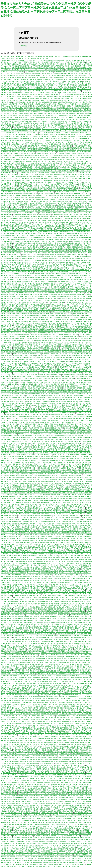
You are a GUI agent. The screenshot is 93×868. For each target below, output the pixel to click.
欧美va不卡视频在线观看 (40, 809)
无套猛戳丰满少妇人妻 (67, 346)
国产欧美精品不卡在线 (44, 215)
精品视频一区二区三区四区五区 (54, 396)
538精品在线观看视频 (13, 394)
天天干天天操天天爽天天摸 (33, 451)
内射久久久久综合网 (66, 239)
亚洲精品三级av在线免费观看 (65, 378)
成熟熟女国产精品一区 (30, 281)
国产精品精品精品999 (60, 735)
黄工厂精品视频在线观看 (15, 420)
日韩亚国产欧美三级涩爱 (61, 758)
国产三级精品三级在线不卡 (27, 735)
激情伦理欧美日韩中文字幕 (61, 213)
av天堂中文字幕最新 (48, 487)
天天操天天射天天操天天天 (77, 62)
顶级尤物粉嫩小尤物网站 (80, 112)
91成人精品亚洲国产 (27, 316)
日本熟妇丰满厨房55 (58, 77)
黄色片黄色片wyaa (40, 289)
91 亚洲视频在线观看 (44, 619)
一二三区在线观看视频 (13, 535)
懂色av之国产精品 (30, 420)
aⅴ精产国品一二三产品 (61, 592)
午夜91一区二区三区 (17, 512)
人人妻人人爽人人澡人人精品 (81, 662)
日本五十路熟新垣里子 (72, 478)
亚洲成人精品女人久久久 (51, 451)
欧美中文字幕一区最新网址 (31, 714)
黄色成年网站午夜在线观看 (12, 455)
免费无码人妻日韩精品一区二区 (71, 647)
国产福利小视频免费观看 (68, 862)
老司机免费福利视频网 (51, 636)
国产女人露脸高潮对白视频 (68, 264)
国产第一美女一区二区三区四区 (48, 154)
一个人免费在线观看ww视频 (71, 569)
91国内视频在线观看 (79, 163)
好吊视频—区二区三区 (10, 409)
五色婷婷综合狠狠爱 (58, 685)
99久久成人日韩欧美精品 (39, 243)
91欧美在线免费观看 (78, 737)
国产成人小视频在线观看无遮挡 (68, 329)
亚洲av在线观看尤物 (52, 803)
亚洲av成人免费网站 (43, 217)
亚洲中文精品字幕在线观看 (40, 106)
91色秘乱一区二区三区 (40, 811)
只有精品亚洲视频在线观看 (29, 342)
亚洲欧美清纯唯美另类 (29, 77)
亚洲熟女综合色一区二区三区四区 (32, 270)
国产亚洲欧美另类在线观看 (44, 314)
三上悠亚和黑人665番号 (24, 302)
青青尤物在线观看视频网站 (60, 611)
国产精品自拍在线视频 (30, 335)
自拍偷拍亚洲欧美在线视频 (19, 782)
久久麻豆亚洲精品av (27, 253)
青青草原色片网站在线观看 (67, 150)
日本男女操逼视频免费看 (55, 392)
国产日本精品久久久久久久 (73, 243)
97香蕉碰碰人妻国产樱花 (63, 449)
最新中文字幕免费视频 (13, 220)
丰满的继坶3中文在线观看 (32, 104)
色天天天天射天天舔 (72, 605)
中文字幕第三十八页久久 (20, 645)
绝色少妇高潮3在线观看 (79, 283)
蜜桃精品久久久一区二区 (74, 817)
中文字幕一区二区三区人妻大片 (48, 779)
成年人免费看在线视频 (8, 453)
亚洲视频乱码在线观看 (76, 260)
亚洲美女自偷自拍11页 (57, 316)
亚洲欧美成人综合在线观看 (77, 845)
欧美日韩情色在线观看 (57, 321)
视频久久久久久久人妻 (28, 788)
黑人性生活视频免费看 (22, 531)
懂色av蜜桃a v (44, 190)
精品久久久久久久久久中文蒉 (52, 197)
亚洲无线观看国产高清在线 (46, 95)
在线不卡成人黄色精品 (42, 135)
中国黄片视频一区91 (27, 135)
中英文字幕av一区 (75, 481)
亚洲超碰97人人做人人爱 (42, 76)
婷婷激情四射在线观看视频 (47, 775)
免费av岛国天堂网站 (18, 767)
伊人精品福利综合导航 (44, 77)
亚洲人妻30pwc (45, 304)
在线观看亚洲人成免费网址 (68, 319)
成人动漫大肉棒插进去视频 (20, 466)
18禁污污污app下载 (50, 203)
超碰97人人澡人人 (13, 211)
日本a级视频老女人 (13, 851)
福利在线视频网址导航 (84, 117)
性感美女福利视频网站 (80, 146)
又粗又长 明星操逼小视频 (14, 556)
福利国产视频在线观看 (64, 861)
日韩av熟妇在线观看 (82, 378)
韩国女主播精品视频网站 (17, 483)
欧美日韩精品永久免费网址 (62, 377)
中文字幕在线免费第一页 (20, 112)
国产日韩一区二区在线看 (64, 590)
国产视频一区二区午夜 (34, 169)
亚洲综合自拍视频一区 (58, 165)
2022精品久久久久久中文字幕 (63, 314)
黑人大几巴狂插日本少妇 (58, 304)
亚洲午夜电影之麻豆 (84, 624)
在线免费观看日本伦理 (10, 434)
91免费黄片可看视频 (60, 506)
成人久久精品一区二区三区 (62, 462)
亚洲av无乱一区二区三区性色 (75, 666)
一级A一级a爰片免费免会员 (36, 754)
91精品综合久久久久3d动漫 (60, 276)
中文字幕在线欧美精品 (84, 537)
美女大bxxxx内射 (20, 615)
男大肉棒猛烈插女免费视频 (49, 573)
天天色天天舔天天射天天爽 (31, 358)
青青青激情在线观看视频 (15, 655)
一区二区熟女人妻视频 (13, 177)
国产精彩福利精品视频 (31, 655)
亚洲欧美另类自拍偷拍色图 (65, 308)
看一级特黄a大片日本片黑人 (74, 64)
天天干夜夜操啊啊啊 (43, 683)
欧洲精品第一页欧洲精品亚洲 (79, 222)
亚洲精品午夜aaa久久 (31, 529)
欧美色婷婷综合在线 (17, 765)
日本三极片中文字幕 (48, 519)
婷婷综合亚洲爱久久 (67, 298)
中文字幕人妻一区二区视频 (31, 260)
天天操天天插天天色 (22, 733)
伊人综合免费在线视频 (45, 584)
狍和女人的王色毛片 (79, 508)
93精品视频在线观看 (32, 190)
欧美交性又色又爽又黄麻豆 (69, 171)
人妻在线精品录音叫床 (78, 716)
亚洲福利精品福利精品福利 (79, 203)
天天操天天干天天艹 (35, 678)
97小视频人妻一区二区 (23, 110)
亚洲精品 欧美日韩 (9, 159)
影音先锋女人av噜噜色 (80, 371)
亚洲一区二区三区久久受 (22, 725)
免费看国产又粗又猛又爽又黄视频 (75, 333)
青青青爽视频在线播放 (49, 169)
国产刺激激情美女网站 (16, 356)
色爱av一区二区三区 (58, 211)
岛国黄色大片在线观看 (52, 257)
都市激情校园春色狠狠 (33, 178)
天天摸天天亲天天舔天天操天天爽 (38, 582)
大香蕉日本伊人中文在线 (28, 436)
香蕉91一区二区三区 (46, 845)
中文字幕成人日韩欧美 (22, 548)
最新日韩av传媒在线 (79, 864)
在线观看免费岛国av (9, 337)
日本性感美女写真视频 (64, 775)
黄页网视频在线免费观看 (27, 217)
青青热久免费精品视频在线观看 (45, 535)
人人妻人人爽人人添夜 (53, 359)
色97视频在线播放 (57, 539)
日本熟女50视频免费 (56, 91)
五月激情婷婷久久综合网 (48, 178)
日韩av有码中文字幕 (73, 468)
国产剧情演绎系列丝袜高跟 (67, 599)
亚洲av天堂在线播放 (46, 468)
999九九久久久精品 (13, 289)
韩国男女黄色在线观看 (17, 188)
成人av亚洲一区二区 (51, 798)
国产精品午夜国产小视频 (12, 544)
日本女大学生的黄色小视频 (54, 100)
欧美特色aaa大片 (41, 266)
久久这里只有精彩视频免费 (55, 830)
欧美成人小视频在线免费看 (41, 173)
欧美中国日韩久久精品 (40, 426)
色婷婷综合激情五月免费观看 (18, 519)
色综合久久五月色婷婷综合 (49, 714)
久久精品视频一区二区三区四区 (78, 655)
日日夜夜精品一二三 (26, 577)
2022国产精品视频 (56, 350)
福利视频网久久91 (44, 398)
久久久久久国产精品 (18, 845)
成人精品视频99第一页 (30, 540)
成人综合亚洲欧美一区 (35, 112)
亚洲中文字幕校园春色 (84, 441)
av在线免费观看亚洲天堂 (75, 680)
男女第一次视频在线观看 (27, 157)
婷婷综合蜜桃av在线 (64, 87)
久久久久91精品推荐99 (35, 598)
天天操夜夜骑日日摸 (44, 815)
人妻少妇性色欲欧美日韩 (45, 455)
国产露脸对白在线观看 (67, 567)
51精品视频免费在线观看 (9, 499)
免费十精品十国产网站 (54, 674)
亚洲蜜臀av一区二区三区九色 (19, 676)
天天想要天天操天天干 (16, 93)
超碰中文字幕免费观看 (27, 81)
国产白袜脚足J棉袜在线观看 (52, 822)
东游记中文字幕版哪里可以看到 (13, 251)
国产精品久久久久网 (59, 502)
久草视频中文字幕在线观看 (25, 76)
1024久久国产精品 (79, 127)
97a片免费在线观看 (18, 340)
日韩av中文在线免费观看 (35, 150)
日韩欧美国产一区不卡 (52, 93)
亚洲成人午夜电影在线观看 (58, 390)
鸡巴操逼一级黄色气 (55, 190)
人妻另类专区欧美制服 (31, 634)
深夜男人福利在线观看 (35, 476)
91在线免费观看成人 (32, 367)
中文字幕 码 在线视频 (55, 769)
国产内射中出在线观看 (22, 415)
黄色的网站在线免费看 (27, 497)
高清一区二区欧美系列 (69, 432)
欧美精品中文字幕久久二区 (35, 346)
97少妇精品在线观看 (7, 859)
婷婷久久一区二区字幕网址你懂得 (22, 840)
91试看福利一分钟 (69, 268)
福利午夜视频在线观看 (46, 207)
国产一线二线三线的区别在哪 (54, 224)
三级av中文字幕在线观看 (49, 277)
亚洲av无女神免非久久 (22, 636)
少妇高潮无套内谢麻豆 (32, 72)
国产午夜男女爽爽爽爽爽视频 (21, 68)
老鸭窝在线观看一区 (39, 384)
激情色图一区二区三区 (25, 434)
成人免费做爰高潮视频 (84, 687)
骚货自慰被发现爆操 (30, 510)
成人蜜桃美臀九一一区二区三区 (29, 605)
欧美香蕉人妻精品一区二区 (9, 832)
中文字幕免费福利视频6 (81, 108)
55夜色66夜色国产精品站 (47, 634)
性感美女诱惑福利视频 (67, 695)
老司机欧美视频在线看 (39, 337)
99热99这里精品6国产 (76, 276)
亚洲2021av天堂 (76, 186)
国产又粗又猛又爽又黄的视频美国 (51, 201)
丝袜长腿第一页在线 (27, 428)
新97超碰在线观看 (13, 184)
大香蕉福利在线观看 (43, 478)
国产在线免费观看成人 (71, 445)
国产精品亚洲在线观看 (50, 441)
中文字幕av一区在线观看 (43, 630)
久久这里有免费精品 (7, 678)
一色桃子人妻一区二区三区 (56, 699)
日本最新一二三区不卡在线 (9, 218)
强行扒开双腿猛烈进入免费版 (17, 150)
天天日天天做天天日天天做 (79, 323)
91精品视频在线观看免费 (64, 668)
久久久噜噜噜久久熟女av (61, 615)
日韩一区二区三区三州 (79, 116)
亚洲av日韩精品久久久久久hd (75, 159)
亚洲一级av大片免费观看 (24, 809)
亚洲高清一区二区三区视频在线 (30, 704)
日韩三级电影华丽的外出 (42, 380)
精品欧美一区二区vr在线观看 (63, 331)
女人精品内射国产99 (44, 617)
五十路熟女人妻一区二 (51, 148)
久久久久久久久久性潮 (36, 645)
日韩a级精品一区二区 (60, 697)
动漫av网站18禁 (64, 148)
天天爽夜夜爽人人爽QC (27, 79)
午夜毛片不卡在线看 (46, 765)
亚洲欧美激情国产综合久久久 (68, 300)
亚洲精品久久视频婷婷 (20, 354)
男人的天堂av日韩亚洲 (65, 384)
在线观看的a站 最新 (15, 260)
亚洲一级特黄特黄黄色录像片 (61, 760)
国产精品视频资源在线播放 (59, 601)
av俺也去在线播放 (66, 60)
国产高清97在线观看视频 (47, 373)
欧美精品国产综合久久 (30, 207)
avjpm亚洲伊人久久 (16, 207)
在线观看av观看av (46, 358)
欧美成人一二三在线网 (38, 60)
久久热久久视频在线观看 (44, 843)
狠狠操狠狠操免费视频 (38, 712)
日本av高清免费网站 (27, 413)
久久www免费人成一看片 (28, 236)
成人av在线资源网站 (62, 476)
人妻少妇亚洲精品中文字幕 (52, 352)
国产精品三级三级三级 (84, 847)
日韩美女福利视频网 (67, 460)
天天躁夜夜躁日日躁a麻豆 (19, 129)
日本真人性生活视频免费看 (35, 396)
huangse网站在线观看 (64, 662)
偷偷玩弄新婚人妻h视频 (57, 306)
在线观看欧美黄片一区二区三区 (46, 152)
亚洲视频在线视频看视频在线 (81, 247)
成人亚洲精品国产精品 (70, 624)
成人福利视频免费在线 (43, 611)
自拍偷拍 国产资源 (38, 859)
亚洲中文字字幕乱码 (14, 601)
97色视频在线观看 (57, 220)
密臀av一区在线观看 (70, 552)
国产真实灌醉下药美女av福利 (28, 279)
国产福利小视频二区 (69, 201)
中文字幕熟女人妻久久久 (83, 399)
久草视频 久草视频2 (72, 453)
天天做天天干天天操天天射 (80, 678)
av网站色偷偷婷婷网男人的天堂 (24, 119)
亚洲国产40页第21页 (78, 87)
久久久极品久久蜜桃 (33, 615)
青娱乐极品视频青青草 (35, 209)
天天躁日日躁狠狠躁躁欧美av (14, 125)
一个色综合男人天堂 (15, 481)
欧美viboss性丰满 (78, 367)
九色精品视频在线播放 (25, 167)
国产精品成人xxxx (56, 217)
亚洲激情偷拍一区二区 (43, 539)
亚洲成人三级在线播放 (33, 514)
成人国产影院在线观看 (71, 809)
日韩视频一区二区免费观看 (47, 230)
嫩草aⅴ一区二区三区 (14, 647)
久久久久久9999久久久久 (14, 540)
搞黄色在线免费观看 (68, 739)
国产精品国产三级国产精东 (51, 489)
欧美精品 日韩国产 (41, 413)
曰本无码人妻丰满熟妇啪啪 (83, 98)
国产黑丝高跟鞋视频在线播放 (73, 561)
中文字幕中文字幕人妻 (17, 756)
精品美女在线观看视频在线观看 (72, 350)
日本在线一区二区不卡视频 (77, 66)
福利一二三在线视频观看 (56, 338)
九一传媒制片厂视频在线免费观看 (65, 236)
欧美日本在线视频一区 (57, 340)
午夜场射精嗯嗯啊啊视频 (39, 659)
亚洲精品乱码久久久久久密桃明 (34, 93)
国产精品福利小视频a (14, 77)
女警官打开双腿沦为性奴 (40, 306)
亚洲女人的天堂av (30, 356)
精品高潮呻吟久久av (24, 800)
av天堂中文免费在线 (50, 255)
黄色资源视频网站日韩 (41, 841)
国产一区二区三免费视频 (41, 249)
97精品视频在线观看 (67, 828)
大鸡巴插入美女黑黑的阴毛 (63, 523)
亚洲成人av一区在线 (81, 291)
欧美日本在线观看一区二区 (27, 565)
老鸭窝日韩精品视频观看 (82, 580)
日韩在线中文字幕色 (80, 723)
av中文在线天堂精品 (51, 596)
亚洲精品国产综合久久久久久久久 (62, 371)
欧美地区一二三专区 (61, 62)
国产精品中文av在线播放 (17, 323)
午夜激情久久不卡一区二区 (65, 104)
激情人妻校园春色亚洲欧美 (30, 177)
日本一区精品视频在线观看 (12, 788)
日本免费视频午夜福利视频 (25, 453)
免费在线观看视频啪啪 (85, 319)
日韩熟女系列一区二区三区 (59, 834)
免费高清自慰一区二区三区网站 (41, 196)
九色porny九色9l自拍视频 (43, 276)
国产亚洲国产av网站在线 (30, 641)
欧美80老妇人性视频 (22, 857)
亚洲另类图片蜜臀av (55, 750)
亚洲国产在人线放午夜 (64, 344)
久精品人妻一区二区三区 (73, 693)
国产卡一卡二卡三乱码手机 (16, 674)
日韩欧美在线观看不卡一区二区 (13, 104)
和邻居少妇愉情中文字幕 (17, 571)
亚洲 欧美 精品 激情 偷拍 (38, 98)
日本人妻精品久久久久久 (84, 430)
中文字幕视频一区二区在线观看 (74, 142)
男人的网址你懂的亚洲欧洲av (64, 291)
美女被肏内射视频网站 (19, 182)
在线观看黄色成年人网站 (12, 137)
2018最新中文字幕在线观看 (73, 289)
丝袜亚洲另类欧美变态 (65, 138)
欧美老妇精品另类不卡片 (44, 565)
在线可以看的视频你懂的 (74, 434)
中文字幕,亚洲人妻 (41, 253)
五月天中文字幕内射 (68, 826)
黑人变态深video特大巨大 (47, 485)
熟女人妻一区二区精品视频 (41, 680)
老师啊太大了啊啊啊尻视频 (69, 274)
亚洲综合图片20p (69, 157)
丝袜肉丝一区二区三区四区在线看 (14, 864)
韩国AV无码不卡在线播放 (70, 407)
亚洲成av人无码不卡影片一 (63, 853)
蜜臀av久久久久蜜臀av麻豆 (55, 620)
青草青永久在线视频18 (43, 165)
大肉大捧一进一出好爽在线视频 (28, 329)
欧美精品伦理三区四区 (16, 108)
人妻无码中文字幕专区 (58, 79)
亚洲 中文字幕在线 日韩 (80, 226)
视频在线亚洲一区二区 (64, 178)
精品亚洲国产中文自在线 (48, 308)
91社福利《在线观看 (56, 771)
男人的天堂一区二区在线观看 (73, 466)
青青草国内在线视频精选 (66, 140)
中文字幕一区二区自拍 (76, 584)
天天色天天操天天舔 (32, 373)
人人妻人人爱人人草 (66, 720)
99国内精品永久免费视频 (14, 245)
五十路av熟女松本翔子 (75, 175)
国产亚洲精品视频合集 (66, 636)
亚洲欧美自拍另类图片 (8, 660)
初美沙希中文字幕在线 (66, 232)
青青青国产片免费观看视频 (40, 218)
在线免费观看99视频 (37, 239)
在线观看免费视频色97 (56, 411)
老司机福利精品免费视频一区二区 (39, 371)
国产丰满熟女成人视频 (48, 378)
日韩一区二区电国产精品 (46, 251)
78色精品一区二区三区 (38, 407)
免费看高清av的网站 (30, 114)
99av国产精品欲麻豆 (14, 439)
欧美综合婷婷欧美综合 (23, 239)
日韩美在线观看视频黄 (80, 85)
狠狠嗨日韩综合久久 (11, 167)
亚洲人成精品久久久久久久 (45, 643)
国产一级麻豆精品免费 (81, 281)
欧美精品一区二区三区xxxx (17, 318)
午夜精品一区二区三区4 (40, 142)
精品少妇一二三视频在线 (46, 226)
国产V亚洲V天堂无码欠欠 (72, 100)
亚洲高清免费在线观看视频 (67, 500)
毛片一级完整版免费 (56, 268)
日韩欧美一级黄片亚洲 (45, 295)
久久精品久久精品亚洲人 (33, 96)
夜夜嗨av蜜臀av (43, 335)
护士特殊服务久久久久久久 (55, 333)
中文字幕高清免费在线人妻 (69, 348)
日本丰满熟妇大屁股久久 (79, 485)
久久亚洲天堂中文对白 (22, 98)
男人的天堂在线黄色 (22, 666)
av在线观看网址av (16, 241)
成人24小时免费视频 (79, 138)
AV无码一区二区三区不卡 (46, 192)
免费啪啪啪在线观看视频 (46, 331)
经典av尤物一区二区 (49, 283)
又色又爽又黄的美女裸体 (69, 228)
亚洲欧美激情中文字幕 (50, 613)
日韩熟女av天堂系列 (24, 550)
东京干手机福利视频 (26, 620)
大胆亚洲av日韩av (48, 622)
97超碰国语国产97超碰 (54, 687)
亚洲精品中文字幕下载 (66, 855)
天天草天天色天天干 (40, 620)
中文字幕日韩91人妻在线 (24, 249)
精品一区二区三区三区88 (61, 455)
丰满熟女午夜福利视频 (70, 253)
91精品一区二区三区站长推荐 (16, 731)
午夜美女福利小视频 (21, 476)
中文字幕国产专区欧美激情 (49, 571)
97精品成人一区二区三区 (32, 580)
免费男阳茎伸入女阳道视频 (78, 177)
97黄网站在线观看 (85, 497)
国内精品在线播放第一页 (11, 152)
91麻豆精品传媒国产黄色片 (65, 634)
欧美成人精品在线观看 (30, 697)
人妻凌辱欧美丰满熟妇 (39, 550)
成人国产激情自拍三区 (10, 186)
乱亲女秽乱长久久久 (75, 439)
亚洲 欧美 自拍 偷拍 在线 (13, 449)
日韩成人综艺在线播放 (20, 116)
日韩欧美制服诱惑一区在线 (56, 70)
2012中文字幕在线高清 (19, 723)
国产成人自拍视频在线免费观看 (25, 727)
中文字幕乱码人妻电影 (53, 123)
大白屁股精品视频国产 (57, 478)
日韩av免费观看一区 (30, 592)
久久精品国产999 (71, 77)
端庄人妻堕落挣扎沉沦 (82, 598)
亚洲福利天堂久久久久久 (9, 443)
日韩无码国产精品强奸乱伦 (54, 318)
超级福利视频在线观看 (16, 580)
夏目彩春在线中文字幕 (50, 116)
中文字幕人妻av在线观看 (56, 786)
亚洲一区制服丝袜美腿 (12, 390)
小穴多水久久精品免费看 (12, 695)
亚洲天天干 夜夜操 (52, 98)
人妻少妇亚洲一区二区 (10, 773)
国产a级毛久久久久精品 (36, 460)
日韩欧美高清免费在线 (8, 249)
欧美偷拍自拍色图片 (21, 651)
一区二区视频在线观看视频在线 (56, 464)
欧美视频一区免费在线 (13, 270)
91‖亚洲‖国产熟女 (59, 605)
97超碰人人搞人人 (84, 300)
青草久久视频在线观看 (73, 382)
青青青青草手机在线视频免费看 (56, 386)
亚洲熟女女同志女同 (26, 338)
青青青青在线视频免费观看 (13, 641)
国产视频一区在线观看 (23, 100)
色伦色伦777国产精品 (8, 662)
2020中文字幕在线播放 (54, 253)
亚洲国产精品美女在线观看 (12, 253)
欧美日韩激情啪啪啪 (74, 95)
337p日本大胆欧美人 (7, 495)
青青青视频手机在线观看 (15, 742)
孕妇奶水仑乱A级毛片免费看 (53, 112)
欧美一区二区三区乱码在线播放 (13, 622)
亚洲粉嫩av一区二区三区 (9, 689)
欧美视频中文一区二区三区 (28, 817)
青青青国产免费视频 (75, 131)
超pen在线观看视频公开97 (77, 731)
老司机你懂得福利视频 (53, 546)
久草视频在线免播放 (9, 133)
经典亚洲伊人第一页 (83, 413)
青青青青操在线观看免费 (34, 822)
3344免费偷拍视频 (43, 626)
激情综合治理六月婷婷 (16, 468)
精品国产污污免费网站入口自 (62, 272)
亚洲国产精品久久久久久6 (23, 599)
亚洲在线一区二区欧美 (78, 487)
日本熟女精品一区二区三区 (45, 356)
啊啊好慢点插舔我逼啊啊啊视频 (63, 295)
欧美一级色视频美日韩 (64, 603)
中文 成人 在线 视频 (78, 470)
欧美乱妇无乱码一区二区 (11, 79)
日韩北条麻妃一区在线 (42, 81)
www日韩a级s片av (49, 476)
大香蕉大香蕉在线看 (56, 249)
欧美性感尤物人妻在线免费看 (67, 441)
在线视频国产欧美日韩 (30, 447)
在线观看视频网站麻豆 (72, 234)
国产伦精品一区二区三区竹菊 (70, 577)
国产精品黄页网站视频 (59, 196)
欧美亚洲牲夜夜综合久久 (66, 798)
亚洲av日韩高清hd (14, 144)
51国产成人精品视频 (41, 258)
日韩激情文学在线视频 (57, 824)
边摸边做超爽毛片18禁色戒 (12, 156)
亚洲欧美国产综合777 (54, 266)
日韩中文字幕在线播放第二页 (74, 550)
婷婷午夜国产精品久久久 (80, 668)
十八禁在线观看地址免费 (82, 295)
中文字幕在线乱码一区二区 (72, 91)
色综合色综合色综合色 (80, 314)
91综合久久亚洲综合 (80, 262)
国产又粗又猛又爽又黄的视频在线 (27, 133)
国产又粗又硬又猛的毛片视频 (33, 613)
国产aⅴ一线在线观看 (27, 220)
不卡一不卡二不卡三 (26, 70)
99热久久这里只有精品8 (12, 266)
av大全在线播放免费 (12, 693)
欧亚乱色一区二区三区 (74, 681)
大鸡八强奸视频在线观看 (77, 746)
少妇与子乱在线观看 (73, 554)
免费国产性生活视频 (77, 133)
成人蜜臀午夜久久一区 (59, 617)
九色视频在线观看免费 (81, 636)
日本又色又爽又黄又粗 (28, 718)
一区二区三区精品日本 (55, 325)
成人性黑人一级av (19, 527)
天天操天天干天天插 (7, 588)
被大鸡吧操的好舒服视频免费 (41, 312)
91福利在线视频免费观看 (42, 559)
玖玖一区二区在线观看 (23, 333)
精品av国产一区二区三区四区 (30, 144)
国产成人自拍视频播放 (54, 676)
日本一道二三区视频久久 (35, 300)
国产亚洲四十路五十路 (57, 398)
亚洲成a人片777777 (30, 175)
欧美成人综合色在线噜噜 (38, 171)
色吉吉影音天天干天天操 (75, 735)
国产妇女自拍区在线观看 (46, 62)
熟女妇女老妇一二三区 (58, 420)
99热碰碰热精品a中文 (74, 426)
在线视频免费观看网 (35, 197)
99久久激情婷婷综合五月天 (22, 127)
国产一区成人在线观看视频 (31, 590)
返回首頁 (24, 46)
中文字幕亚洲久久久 (46, 575)
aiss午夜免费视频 (51, 384)
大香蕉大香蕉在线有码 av (47, 439)
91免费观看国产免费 (67, 399)
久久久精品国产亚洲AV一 (21, 199)
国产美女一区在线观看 (73, 76)
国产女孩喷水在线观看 (64, 255)
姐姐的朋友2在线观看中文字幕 (72, 653)
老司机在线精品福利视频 (21, 171)
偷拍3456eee (79, 110)
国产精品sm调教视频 (65, 571)
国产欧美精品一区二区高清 (37, 64)
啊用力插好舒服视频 (35, 594)
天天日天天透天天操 (36, 87)
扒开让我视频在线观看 (49, 96)
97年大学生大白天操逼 (29, 455)
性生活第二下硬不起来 (62, 763)
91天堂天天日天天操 (9, 780)
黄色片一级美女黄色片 (58, 119)
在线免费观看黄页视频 (8, 401)
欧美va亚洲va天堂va (42, 121)
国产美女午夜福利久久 (43, 790)
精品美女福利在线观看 (35, 89)
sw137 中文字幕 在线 (75, 215)
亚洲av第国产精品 (78, 60)
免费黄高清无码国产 (28, 601)
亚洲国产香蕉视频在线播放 (38, 466)
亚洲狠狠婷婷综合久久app (38, 670)
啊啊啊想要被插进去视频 (35, 228)
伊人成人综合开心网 (21, 371)
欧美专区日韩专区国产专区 (9, 279)
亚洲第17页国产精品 (47, 72)
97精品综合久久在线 (22, 740)
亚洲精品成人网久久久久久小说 (17, 319)
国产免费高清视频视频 (13, 91)
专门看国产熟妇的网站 (75, 622)
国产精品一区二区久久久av (71, 769)
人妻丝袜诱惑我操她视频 (82, 451)
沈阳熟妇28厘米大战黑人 (20, 64)
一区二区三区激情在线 (84, 325)
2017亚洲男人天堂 (39, 546)
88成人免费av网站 (6, 805)
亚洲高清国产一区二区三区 (13, 861)
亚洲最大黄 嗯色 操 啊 (72, 702)
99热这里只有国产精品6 (16, 344)
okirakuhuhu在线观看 (79, 178)
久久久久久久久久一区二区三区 (54, 209)
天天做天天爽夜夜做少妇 (83, 739)
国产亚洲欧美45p (78, 418)
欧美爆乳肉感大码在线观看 (73, 361)
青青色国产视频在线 (58, 702)
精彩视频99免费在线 (62, 199)
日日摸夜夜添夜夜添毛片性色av (32, 85)
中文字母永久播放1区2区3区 (51, 647)
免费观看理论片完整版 (72, 211)
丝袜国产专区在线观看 (43, 493)
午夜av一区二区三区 (64, 169)
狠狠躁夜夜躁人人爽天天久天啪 (66, 632)
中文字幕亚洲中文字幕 (57, 81)
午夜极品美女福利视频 (74, 304)
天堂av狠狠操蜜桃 (9, 377)
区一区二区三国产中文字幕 (15, 175)
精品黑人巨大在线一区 (83, 352)
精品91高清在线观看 (48, 594)
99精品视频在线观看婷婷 (79, 377)
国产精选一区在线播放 (39, 74)
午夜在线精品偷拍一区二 (41, 390)
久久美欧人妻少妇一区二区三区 (43, 506)
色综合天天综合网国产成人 (49, 580)
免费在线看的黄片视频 (58, 76)
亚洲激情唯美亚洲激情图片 (65, 281)
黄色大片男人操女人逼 (18, 146)
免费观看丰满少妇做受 (66, 127)
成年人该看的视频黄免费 (29, 422)
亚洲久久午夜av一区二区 (45, 161)
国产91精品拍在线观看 (45, 114)
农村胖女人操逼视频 (64, 96)
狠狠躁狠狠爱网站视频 (48, 344)
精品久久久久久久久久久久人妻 (34, 125)
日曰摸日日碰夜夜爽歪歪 (56, 609)
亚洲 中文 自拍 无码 (33, 264)
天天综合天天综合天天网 (43, 220)
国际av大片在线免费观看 (27, 152)
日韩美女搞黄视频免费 (48, 607)
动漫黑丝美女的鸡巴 (61, 251)
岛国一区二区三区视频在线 (23, 142)
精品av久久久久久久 (77, 213)
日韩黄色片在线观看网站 (14, 314)
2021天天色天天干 (29, 681)
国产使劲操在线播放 (73, 617)
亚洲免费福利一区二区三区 (69, 257)
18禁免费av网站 (26, 821)
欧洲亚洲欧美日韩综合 (75, 196)
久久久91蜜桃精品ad (65, 733)
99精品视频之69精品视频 (65, 205)
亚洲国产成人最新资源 (72, 396)
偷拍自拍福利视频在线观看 (79, 483)
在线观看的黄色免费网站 (54, 740)
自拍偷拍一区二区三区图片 (25, 579)
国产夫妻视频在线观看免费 (34, 203)
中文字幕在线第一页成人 (11, 405)
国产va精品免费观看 (29, 121)
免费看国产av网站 (46, 704)
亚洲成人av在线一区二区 (38, 740)
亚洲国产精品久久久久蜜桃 (28, 154)
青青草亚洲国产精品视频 (13, 192)
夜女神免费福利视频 (33, 638)
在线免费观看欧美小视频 (12, 506)
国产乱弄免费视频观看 (43, 66)
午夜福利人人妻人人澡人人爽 (73, 539)
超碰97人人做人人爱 (7, 664)
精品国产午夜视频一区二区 (64, 354)
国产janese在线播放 (71, 588)
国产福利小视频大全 (79, 807)
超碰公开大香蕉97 (69, 173)
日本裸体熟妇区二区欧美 (47, 668)
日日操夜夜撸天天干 (52, 504)
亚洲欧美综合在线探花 (53, 866)
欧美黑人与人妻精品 (46, 177)
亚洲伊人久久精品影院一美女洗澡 (59, 293)
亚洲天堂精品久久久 (38, 780)
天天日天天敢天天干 (33, 146)
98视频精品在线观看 (69, 89)
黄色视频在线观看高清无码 (13, 131)
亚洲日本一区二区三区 (54, 712)
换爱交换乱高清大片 (46, 502)
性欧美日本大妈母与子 (73, 700)
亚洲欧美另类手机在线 (39, 302)
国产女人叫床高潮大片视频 (75, 165)
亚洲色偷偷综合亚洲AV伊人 (15, 291)
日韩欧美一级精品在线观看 (16, 96)
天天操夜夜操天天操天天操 (82, 277)
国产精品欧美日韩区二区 (18, 457)
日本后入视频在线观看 (49, 864)
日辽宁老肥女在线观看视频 (51, 348)
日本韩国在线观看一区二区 (56, 159)
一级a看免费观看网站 (82, 74)
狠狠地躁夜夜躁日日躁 (80, 207)
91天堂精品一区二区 (18, 862)
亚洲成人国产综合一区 (23, 712)
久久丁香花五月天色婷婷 (35, 148)
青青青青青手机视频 (14, 493)
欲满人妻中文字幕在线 (19, 403)
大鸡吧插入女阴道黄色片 (82, 649)
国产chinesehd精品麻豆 (30, 398)
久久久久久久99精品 (85, 306)
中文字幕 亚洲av (26, 533)
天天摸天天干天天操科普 (29, 807)
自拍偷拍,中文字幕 (44, 554)
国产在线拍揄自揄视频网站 (74, 70)
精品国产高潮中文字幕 (60, 704)
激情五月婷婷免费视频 (27, 394)
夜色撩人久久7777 (61, 95)
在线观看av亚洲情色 (74, 356)
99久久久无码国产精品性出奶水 (14, 752)
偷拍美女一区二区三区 (12, 70)
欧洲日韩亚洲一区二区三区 (48, 483)
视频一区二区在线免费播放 (49, 144)
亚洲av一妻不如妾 (49, 199)
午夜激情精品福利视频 (49, 649)
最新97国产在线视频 (29, 478)
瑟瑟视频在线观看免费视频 (52, 363)
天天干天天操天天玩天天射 (44, 516)
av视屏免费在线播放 (53, 60)
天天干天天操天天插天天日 (67, 117)
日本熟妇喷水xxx (67, 197)
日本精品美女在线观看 (14, 95)
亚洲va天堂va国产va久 (11, 157)
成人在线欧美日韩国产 (23, 159)
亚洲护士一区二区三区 (30, 131)
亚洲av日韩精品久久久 (21, 197)
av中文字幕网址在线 (40, 474)
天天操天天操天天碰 (35, 102)
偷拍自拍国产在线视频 (46, 279)
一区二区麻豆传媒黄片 (24, 780)
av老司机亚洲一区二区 (69, 687)
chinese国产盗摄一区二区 (50, 847)
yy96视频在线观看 (12, 384)
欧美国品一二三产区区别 (60, 342)
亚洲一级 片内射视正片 (13, 702)
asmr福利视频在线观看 (56, 157)
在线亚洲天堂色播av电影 (71, 318)
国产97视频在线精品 (7, 727)
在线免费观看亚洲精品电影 (63, 226)
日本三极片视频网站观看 (18, 169)
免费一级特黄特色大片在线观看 (33, 556)
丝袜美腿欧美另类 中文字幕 (13, 653)
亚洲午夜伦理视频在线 (34, 628)
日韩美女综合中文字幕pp (25, 272)
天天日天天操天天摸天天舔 (19, 491)
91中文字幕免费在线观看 (82, 230)
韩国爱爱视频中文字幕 (54, 458)
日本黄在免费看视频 (78, 619)
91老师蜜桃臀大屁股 (50, 180)
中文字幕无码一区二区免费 (48, 237)
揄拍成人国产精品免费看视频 (61, 137)
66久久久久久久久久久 (44, 137)
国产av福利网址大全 (77, 518)
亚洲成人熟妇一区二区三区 (40, 369)
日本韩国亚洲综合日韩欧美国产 (66, 521)
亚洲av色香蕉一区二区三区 (65, 230)
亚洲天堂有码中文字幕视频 (32, 418)
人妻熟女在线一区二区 (29, 771)
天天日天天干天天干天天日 (50, 129)
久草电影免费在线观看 (66, 580)
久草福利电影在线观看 (47, 146)
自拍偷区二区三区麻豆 (14, 262)
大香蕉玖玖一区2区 (43, 771)
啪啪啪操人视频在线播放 (38, 672)
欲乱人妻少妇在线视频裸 (30, 853)
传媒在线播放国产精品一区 (30, 449)
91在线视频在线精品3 (38, 100)
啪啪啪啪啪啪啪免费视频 (77, 611)
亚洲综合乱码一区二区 (43, 394)
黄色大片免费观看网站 (23, 196)
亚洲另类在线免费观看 (54, 110)
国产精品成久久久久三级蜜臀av (19, 411)
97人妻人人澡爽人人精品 (11, 81)
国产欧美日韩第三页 (27, 91)
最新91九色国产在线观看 (73, 321)
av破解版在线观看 (37, 363)
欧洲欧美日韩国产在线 (56, 542)
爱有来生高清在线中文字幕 (81, 401)
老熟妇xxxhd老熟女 (19, 277)
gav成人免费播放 (40, 123)
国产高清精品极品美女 (57, 533)
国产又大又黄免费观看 (66, 628)
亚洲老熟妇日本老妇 (62, 746)
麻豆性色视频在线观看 (27, 851)
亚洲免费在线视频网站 (33, 277)
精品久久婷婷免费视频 (23, 659)
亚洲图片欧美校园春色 (30, 62)
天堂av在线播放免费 (69, 676)
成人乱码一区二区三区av (72, 380)
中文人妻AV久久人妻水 (65, 277)
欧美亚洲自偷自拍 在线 (20, 102)
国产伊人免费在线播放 (22, 798)
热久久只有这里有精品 (72, 683)
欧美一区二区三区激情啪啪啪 (82, 152)
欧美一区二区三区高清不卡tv (56, 640)
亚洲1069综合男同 (52, 725)
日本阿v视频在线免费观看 (50, 401)
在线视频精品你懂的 (84, 803)
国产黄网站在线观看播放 (32, 108)
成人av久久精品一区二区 (58, 706)
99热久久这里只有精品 (13, 237)
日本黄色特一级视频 (32, 213)
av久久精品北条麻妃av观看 (26, 462)
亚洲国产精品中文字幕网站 (31, 365)
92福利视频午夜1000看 (31, 502)
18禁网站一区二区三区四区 (64, 146)
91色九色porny (83, 386)
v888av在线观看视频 (24, 106)
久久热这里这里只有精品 (48, 365)
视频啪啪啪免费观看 (38, 430)
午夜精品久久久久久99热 (9, 462)
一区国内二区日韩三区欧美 (45, 523)
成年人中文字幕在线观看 (24, 680)
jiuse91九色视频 (27, 222)
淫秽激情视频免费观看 (22, 458)
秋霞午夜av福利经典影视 (17, 161)
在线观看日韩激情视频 (37, 666)
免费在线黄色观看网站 (51, 150)
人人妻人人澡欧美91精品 (77, 773)
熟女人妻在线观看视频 (66, 144)
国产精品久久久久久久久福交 (43, 434)
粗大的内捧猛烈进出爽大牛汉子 (37, 699)
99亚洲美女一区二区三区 (41, 588)
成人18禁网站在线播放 (43, 79)
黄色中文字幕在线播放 (14, 62)
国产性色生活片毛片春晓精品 (63, 767)
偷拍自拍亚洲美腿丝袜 (8, 460)
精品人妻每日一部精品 (46, 767)
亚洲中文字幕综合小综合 (56, 243)
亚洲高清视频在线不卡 (20, 232)
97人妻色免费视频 (55, 548)
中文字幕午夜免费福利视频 (37, 491)
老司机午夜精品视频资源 (57, 453)
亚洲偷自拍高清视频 (12, 217)
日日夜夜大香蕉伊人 (56, 173)
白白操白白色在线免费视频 (82, 298)
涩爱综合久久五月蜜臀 (42, 569)
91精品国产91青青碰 (84, 217)
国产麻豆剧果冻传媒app (34, 399)
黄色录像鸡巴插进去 (67, 782)
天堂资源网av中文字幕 (43, 788)
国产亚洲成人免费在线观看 (76, 72)
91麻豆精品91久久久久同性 (33, 622)
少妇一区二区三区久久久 (77, 777)
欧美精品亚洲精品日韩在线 (78, 114)
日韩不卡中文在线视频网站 (76, 287)
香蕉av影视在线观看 (66, 418)
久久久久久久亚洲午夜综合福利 (28, 409)
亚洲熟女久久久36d (51, 140)
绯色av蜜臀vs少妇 (25, 363)
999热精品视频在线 (50, 270)
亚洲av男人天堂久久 (27, 276)
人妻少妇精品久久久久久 (29, 192)
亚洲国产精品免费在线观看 (12, 85)
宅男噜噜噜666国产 (63, 180)
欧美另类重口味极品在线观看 (63, 207)
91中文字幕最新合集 (42, 405)
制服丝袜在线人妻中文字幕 (45, 236)
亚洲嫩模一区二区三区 (23, 312)
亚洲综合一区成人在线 (60, 575)
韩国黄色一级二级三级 (56, 68)
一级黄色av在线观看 (9, 579)
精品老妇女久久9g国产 (43, 119)
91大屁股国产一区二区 (42, 91)
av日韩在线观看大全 (80, 232)
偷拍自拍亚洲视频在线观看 (27, 424)
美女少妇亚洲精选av (75, 575)
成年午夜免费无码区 (77, 535)
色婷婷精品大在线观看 (63, 373)
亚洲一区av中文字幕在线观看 (46, 186)
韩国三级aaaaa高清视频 (40, 293)
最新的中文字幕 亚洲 (40, 382)
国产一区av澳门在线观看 (14, 222)
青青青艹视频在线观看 (12, 226)
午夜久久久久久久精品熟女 (37, 495)
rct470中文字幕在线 (20, 148)
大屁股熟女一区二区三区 (66, 598)
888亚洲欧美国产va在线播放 (30, 156)
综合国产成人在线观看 (72, 620)
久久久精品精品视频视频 (64, 102)
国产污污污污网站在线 (8, 327)
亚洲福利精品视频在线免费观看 (25, 165)
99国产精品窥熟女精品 (35, 500)
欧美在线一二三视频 (57, 361)
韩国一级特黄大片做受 (61, 260)
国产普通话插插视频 (51, 733)
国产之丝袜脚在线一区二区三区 (11, 308)
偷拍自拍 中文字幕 (18, 847)
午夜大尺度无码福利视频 (57, 106)
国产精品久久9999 (77, 519)
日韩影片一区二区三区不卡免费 (32, 255)
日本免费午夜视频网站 (82, 346)
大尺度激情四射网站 (12, 338)
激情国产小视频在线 (38, 298)
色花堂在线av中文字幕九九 (19, 89)
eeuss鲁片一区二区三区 (15, 714)
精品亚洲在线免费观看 (14, 194)
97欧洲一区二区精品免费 (67, 725)
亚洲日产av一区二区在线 (29, 230)
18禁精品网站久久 (28, 123)
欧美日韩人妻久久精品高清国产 (18, 392)
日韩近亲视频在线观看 (71, 135)
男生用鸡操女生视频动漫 (14, 138)
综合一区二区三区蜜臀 (19, 228)
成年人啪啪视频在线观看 (36, 651)
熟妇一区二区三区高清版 (22, 298)
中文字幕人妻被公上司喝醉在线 (13, 554)
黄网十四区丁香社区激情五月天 (20, 430)
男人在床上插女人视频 (45, 817)
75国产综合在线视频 (66, 163)
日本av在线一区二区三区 (39, 234)
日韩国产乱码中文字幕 (46, 310)
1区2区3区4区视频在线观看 (80, 607)
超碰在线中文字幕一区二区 (70, 123)
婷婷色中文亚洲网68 (77, 615)
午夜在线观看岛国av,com (48, 108)
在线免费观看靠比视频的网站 (60, 721)
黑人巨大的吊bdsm (66, 491)
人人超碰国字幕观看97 (59, 493)
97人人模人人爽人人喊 (48, 508)
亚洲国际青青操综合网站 (20, 285)
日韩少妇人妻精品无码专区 (27, 186)
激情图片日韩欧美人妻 (30, 838)
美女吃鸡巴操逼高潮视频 (72, 436)
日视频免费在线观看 (59, 434)
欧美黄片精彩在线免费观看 (17, 699)
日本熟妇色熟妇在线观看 (59, 287)
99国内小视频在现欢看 (33, 571)
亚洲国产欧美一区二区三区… (39, 411)
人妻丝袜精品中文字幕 (29, 702)
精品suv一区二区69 (80, 144)
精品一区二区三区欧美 (60, 845)
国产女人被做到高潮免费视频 (59, 222)
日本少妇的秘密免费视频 (82, 525)
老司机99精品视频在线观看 (61, 558)
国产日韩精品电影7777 (72, 121)
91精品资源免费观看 (46, 605)
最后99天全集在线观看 (28, 683)
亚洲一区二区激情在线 (19, 508)
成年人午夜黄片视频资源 (74, 409)
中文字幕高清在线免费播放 (82, 720)
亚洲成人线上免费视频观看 (54, 660)
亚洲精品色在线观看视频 (73, 744)
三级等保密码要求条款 (45, 131)
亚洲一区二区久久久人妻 (61, 177)
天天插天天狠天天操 (53, 491)
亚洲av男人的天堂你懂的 (13, 287)
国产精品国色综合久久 (48, 590)
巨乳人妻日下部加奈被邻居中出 (61, 327)
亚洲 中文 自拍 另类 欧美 (9, 106)
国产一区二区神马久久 (10, 329)
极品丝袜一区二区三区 (24, 337)
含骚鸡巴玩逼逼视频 (81, 338)
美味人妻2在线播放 (64, 613)
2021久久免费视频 (13, 83)
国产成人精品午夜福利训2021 (77, 417)
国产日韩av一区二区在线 (45, 262)
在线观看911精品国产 (44, 700)
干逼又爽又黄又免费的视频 (80, 603)
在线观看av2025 (72, 792)
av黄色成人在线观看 (80, 297)
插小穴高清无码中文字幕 (30, 194)
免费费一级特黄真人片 (28, 493)
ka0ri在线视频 (63, 596)
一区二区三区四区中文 (22, 87)
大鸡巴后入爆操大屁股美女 (44, 462)
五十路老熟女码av (37, 127)
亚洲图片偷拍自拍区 (14, 135)
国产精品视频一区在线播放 (55, 64)
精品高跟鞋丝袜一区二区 (73, 516)
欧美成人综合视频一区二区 (52, 403)
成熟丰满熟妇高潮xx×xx (47, 763)
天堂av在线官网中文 (59, 188)
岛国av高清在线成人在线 (80, 241)
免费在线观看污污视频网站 (65, 194)
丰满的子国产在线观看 (75, 851)
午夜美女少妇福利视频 (58, 788)
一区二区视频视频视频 (23, 660)
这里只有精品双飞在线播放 (22, 609)
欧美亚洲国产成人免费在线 (69, 359)
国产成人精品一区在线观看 (74, 479)
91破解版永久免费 (19, 215)
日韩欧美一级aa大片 (75, 394)
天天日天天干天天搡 (15, 563)
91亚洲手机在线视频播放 (77, 369)
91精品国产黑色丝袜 (73, 188)
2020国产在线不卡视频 (48, 104)
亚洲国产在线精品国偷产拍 (31, 861)
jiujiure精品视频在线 (77, 279)
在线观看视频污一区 (70, 424)
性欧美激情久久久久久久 (50, 723)
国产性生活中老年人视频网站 (17, 386)
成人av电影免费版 (72, 386)
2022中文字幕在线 (60, 409)
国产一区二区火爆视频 (83, 676)
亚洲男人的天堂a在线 (19, 558)
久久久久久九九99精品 (50, 247)
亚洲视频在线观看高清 (68, 74)
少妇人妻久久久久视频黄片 (12, 523)
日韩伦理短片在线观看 (65, 796)
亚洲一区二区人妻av (35, 519)
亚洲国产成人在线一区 (75, 182)
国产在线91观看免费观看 (80, 748)
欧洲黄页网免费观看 (15, 335)
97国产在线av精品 (28, 824)
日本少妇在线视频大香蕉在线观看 (21, 293)
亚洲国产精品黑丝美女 (50, 85)
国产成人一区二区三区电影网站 (32, 647)
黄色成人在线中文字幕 (28, 843)
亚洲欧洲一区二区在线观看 (22, 325)
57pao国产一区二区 (32, 767)
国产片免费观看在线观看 (39, 769)
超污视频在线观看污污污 (73, 218)
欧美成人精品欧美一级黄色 (70, 626)
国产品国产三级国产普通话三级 (52, 457)
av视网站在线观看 (34, 378)
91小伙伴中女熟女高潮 (30, 760)
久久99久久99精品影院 (51, 300)
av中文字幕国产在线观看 (73, 689)
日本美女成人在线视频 (8, 60)
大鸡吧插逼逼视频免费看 (50, 245)
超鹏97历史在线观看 (53, 74)
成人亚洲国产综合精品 (72, 209)
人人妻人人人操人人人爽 (82, 828)
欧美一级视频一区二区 (12, 236)
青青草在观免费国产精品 (41, 693)
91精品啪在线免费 (17, 114)
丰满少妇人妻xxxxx (45, 685)
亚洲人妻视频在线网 (37, 199)
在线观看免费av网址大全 (64, 270)
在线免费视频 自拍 (72, 493)
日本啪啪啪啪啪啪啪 (11, 550)
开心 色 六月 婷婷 (65, 470)
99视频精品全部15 (55, 841)
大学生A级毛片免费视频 (71, 249)
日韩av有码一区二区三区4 (57, 258)
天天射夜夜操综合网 (52, 754)
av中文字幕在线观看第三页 (59, 417)
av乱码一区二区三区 (73, 447)
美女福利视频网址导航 (42, 824)
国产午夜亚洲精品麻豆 (10, 173)
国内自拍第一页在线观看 (26, 258)
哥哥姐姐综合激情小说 (23, 60)
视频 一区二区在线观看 (80, 571)
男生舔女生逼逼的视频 (34, 348)
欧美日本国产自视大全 (17, 603)
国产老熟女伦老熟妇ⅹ (74, 563)
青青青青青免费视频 (30, 742)
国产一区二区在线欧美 (45, 510)
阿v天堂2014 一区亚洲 (13, 438)
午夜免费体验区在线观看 (65, 108)
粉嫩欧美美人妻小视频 (69, 217)
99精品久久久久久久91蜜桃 (30, 237)
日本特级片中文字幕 (35, 354)
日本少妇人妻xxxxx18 (56, 809)
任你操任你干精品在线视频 (12, 230)
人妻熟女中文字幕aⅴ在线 (55, 337)
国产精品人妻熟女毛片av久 (74, 81)
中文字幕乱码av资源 (63, 203)
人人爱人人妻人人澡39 (27, 211)
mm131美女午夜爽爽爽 (25, 382)
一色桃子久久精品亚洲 (72, 786)
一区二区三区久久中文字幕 (29, 297)
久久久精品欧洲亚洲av (35, 116)
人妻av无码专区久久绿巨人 (75, 167)
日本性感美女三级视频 (14, 123)
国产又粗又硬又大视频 (27, 569)
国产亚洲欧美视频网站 (77, 838)
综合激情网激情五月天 (74, 390)
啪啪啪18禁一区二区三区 (36, 140)
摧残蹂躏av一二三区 (65, 247)
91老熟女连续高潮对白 (63, 716)
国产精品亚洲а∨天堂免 (42, 316)
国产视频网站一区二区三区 (30, 201)
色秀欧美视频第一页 (51, 285)
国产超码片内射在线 (24, 321)
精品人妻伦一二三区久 (54, 413)
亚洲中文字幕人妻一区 (74, 630)
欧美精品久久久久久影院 (17, 737)
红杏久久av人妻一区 (53, 171)
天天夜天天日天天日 (77, 192)
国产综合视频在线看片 (76, 601)
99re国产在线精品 (24, 218)
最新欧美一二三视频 (27, 163)
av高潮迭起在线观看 (42, 340)
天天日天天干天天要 (40, 70)
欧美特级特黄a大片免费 (54, 472)
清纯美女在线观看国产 (38, 443)
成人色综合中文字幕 (65, 116)
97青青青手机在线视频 (72, 340)
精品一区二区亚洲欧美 (62, 192)
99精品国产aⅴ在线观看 (24, 74)
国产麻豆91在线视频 (44, 744)
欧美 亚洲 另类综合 (78, 462)
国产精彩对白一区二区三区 (74, 398)
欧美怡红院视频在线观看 (64, 761)
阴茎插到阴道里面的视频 (35, 403)
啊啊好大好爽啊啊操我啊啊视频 (37, 786)
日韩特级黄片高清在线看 (38, 117)
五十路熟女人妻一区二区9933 (15, 203)
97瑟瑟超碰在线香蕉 (74, 251)
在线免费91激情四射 (7, 432)
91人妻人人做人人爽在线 (82, 194)
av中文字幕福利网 (31, 188)
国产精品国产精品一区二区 (9, 539)
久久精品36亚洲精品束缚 (18, 264)
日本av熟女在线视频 (7, 119)
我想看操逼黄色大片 (25, 306)
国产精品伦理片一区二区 (42, 428)
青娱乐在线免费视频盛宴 (24, 327)
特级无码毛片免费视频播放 (51, 399)
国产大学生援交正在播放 (15, 529)
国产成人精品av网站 (19, 638)
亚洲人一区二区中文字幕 (18, 573)
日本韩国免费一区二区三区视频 (33, 138)
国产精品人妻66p (30, 340)
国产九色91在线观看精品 (45, 592)
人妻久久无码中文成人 (66, 98)
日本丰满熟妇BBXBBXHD (11, 342)
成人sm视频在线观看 (25, 384)
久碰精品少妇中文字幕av (50, 628)
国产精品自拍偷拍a (72, 79)
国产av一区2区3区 (19, 373)
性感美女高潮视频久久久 (61, 114)
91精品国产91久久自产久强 (68, 504)
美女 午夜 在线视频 (34, 319)
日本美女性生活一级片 (43, 420)
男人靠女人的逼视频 (11, 575)
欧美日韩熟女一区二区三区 (43, 272)
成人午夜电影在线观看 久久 (68, 156)
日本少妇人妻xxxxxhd (50, 87)
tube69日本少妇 (15, 718)
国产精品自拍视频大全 (14, 552)
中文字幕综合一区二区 (14, 567)
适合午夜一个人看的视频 (38, 458)
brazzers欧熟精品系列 (18, 359)
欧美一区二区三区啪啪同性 (41, 350)
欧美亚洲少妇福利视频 (31, 765)
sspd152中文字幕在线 (53, 828)
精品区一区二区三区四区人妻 (50, 264)
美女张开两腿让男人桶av (53, 375)
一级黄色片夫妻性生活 (54, 407)
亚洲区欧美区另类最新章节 (30, 439)
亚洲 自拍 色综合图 (42, 157)
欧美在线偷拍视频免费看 (61, 279)
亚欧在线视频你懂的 (11, 382)
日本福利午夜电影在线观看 (78, 529)
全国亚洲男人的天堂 (78, 293)
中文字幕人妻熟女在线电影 (55, 289)
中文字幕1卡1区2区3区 (78, 765)
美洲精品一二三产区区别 (62, 133)
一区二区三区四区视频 (65, 85)
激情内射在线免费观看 (24, 350)
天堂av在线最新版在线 (46, 697)
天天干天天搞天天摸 (15, 66)
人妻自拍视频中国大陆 (16, 748)
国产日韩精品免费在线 (38, 274)
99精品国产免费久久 (24, 443)
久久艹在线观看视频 (44, 527)
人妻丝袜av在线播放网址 (19, 140)
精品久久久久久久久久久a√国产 (20, 369)
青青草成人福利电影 (51, 531)
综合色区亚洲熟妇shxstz (56, 218)
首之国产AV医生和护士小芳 (48, 329)
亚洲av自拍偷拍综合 (15, 478)
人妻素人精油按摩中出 (70, 190)
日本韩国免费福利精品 (10, 735)
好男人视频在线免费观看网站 (10, 297)
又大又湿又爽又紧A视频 (35, 247)
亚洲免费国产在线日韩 (29, 137)
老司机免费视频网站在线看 (69, 129)
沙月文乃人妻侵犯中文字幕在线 (71, 266)
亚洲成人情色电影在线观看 (9, 426)
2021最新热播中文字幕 (14, 365)
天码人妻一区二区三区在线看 (73, 220)
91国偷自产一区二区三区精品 (75, 106)
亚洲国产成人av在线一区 (42, 287)
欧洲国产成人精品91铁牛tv (67, 645)
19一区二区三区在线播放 (16, 72)
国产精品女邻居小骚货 (8, 100)
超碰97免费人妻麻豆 (46, 182)
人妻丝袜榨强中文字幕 (77, 199)
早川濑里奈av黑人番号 (37, 733)
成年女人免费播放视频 (53, 415)
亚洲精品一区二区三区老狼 (12, 843)
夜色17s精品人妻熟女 (12, 428)
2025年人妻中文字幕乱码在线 (56, 83)
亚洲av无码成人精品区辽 (15, 746)
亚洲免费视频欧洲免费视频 (77, 592)
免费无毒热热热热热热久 (39, 710)
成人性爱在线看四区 (54, 811)
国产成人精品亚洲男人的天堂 (59, 369)
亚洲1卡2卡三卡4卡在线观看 (80, 638)
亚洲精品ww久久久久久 (13, 413)
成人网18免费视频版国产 (33, 489)
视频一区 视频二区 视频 (29, 331)
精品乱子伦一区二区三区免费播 (20, 234)
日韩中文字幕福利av (45, 689)
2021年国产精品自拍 (11, 518)
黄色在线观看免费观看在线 (14, 352)
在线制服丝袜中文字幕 (8, 626)
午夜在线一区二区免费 (20, 378)
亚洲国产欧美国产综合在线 (57, 167)
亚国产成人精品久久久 (56, 142)
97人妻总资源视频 (52, 117)
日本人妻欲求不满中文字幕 (67, 285)
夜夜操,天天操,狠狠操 (35, 283)
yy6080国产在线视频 (50, 138)
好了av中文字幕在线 (61, 655)
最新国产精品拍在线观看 (52, 460)
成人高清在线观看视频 (40, 542)
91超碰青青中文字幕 (29, 66)
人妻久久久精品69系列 (34, 649)
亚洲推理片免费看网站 (81, 197)
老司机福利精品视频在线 (36, 285)
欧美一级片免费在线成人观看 (70, 415)
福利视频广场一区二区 (40, 657)
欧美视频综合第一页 (63, 638)
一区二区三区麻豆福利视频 (22, 710)
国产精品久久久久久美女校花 (14, 502)
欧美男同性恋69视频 (50, 748)
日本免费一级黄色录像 (27, 266)
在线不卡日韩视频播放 (33, 323)
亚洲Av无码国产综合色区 (59, 66)
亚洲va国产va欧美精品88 (60, 215)
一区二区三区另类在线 (78, 96)
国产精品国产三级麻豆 (78, 169)
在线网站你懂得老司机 (66, 723)
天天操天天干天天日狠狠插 (37, 472)
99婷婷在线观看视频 (76, 148)
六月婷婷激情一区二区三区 (59, 394)
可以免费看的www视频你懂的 (33, 352)
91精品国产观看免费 (68, 403)
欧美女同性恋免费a (12, 306)
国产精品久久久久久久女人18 (33, 748)
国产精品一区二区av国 (62, 529)
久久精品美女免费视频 (56, 582)
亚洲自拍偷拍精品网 (70, 641)
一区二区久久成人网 (33, 558)
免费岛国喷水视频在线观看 (79, 559)
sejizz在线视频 (69, 68)
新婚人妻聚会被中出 (11, 632)
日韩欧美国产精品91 (20, 348)
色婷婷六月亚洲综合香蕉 (56, 234)
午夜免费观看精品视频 (27, 83)
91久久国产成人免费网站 (14, 358)
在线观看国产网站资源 (66, 245)
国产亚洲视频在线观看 (14, 281)
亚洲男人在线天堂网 (68, 110)
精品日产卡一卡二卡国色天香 (74, 411)
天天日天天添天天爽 (17, 510)
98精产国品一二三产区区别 (50, 319)
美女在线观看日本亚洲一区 (13, 121)
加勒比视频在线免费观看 (71, 805)
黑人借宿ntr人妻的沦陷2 (56, 710)
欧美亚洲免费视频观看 (10, 258)
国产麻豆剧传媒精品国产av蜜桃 (73, 752)
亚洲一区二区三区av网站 (64, 367)
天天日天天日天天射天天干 (42, 794)
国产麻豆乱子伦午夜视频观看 (53, 89)
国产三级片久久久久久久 (39, 184)
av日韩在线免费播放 (38, 257)
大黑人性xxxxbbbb (40, 163)
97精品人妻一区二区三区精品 (39, 432)
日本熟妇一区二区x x (72, 119)
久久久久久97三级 (58, 497)
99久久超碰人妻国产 (57, 436)
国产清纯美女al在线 (85, 493)
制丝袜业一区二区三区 (30, 262)
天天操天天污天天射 (12, 577)
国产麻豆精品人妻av (53, 577)
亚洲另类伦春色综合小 (63, 186)
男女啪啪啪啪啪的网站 (42, 438)
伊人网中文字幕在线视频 (68, 93)
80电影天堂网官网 (31, 161)
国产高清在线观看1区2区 (64, 594)
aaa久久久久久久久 (19, 367)
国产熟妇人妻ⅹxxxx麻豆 (82, 140)
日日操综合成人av (40, 83)
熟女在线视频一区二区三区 (16, 213)
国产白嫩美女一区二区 (32, 291)
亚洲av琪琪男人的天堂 (51, 127)
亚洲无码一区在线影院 (57, 438)
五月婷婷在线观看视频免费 (73, 405)
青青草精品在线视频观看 (46, 481)
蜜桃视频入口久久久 (60, 72)
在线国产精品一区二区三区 (79, 180)
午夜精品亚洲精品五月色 (39, 159)
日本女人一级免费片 (32, 537)
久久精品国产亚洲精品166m (46, 281)
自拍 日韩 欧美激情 (27, 287)
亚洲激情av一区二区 (18, 485)
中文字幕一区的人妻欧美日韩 (27, 518)
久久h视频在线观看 (38, 599)
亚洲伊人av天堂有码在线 (71, 337)
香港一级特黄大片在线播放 (74, 438)
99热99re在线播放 (79, 354)
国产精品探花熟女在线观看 (28, 226)
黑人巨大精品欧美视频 (45, 188)
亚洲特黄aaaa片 (53, 855)
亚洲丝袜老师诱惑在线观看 (40, 321)
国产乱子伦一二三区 (59, 468)
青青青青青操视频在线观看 (31, 241)
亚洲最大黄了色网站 (56, 445)
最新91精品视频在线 (13, 436)
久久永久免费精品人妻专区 (40, 68)
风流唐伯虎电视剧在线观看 (10, 154)
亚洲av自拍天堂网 (14, 163)
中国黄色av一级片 (77, 373)
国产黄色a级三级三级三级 (11, 497)
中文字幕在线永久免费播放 (55, 672)
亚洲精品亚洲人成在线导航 (22, 243)
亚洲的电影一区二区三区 (33, 344)
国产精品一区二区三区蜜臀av (50, 567)
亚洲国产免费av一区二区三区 (17, 649)
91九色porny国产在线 (57, 422)
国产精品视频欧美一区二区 (47, 603)
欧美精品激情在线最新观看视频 (78, 704)
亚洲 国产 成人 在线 (15, 255)
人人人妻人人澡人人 (57, 380)
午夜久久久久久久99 (80, 239)
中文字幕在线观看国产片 (20, 205)
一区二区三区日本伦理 (20, 598)
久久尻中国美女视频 (25, 173)
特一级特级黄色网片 (17, 584)
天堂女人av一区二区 (69, 325)
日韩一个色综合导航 (34, 716)
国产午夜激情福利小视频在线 (22, 561)
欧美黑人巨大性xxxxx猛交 (47, 194)
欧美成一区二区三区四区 (53, 125)
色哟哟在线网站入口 (30, 619)
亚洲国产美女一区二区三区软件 (15, 190)
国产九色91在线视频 (79, 384)
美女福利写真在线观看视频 (41, 327)
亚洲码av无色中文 (31, 731)
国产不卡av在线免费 (77, 161)
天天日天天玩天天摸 (18, 178)
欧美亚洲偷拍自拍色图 (56, 405)
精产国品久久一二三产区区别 (35, 359)
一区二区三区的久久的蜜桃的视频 (52, 552)
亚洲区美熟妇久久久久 (58, 554)
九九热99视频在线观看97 (79, 358)
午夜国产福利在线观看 (56, 424)
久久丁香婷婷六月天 (30, 584)
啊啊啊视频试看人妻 (49, 102)
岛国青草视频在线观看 (64, 241)
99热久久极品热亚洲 (68, 125)
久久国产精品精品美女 (19, 346)
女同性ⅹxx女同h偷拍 (71, 790)
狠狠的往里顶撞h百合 (76, 540)
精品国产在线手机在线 (70, 184)
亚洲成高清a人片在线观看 (13, 331)
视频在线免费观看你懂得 (82, 104)
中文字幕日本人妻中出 (35, 232)
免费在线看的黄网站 (73, 83)
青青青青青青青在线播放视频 (39, 548)
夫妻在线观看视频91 (15, 763)
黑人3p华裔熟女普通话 (27, 630)
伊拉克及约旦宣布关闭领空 (19, 826)
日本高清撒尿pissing (66, 401)
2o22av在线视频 (15, 559)
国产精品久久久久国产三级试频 (46, 544)
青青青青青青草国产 (47, 260)
